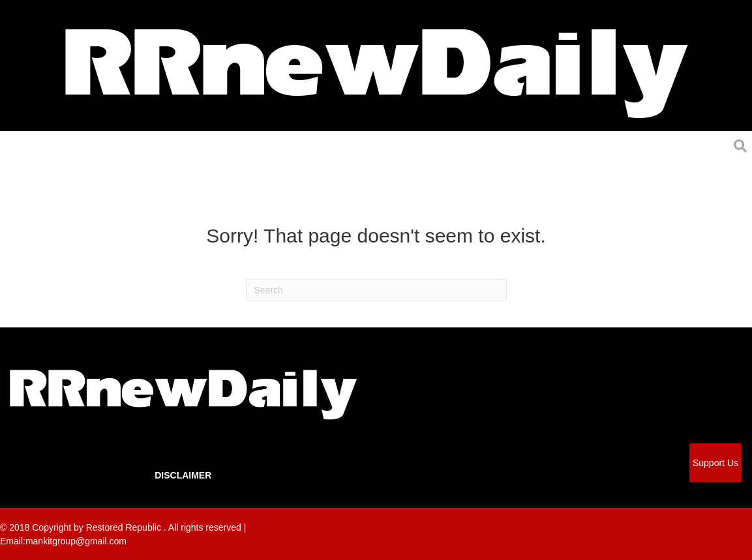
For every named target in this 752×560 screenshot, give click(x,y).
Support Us (715, 463)
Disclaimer (183, 475)
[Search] (376, 290)
